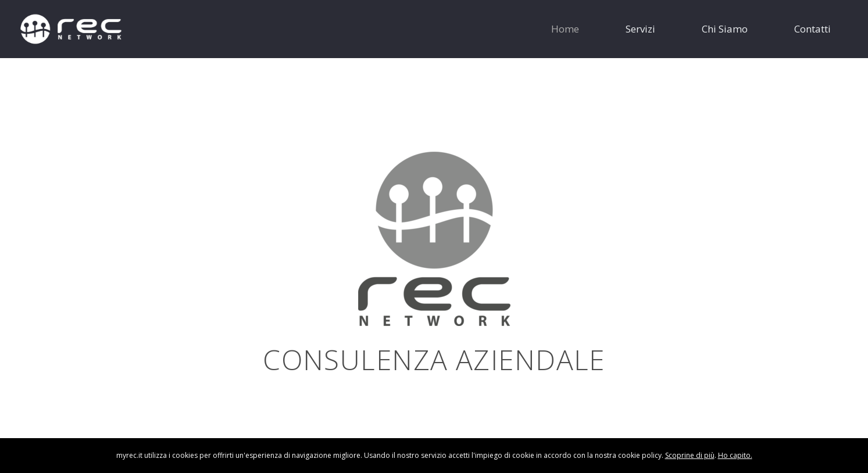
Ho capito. (735, 455)
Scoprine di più (690, 455)
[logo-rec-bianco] (71, 29)
